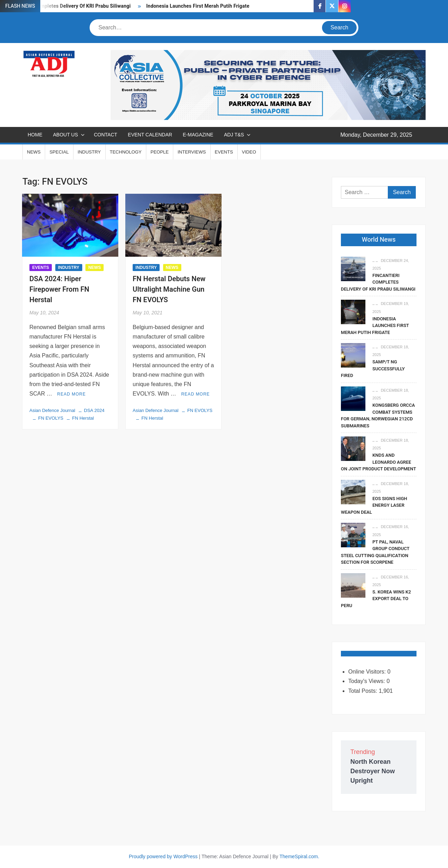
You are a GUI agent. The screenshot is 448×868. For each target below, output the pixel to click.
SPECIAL (59, 152)
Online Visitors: (368, 672)
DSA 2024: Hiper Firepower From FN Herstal (59, 289)
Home (35, 135)
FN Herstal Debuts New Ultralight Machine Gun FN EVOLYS (169, 289)
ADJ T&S (234, 135)
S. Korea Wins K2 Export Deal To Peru (376, 599)
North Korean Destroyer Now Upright (373, 771)
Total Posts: (363, 691)
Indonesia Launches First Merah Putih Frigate (198, 6)
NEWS (34, 152)
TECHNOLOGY (126, 152)
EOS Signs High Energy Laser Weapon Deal (374, 505)
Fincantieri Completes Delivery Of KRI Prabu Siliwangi (70, 6)
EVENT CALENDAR (150, 135)
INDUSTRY (89, 152)
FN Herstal (83, 418)
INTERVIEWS (192, 152)
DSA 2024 (94, 410)
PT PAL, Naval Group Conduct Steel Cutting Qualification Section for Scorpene (375, 552)
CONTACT (106, 135)
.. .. (375, 261)
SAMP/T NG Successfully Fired (373, 369)
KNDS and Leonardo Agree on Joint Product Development (379, 462)
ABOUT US (65, 135)
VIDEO (249, 152)
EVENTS (224, 152)
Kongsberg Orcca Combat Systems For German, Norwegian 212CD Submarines (378, 415)
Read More (71, 394)
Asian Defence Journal (52, 410)
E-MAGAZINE (198, 135)
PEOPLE (160, 152)
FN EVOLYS (51, 418)
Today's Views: (367, 681)
